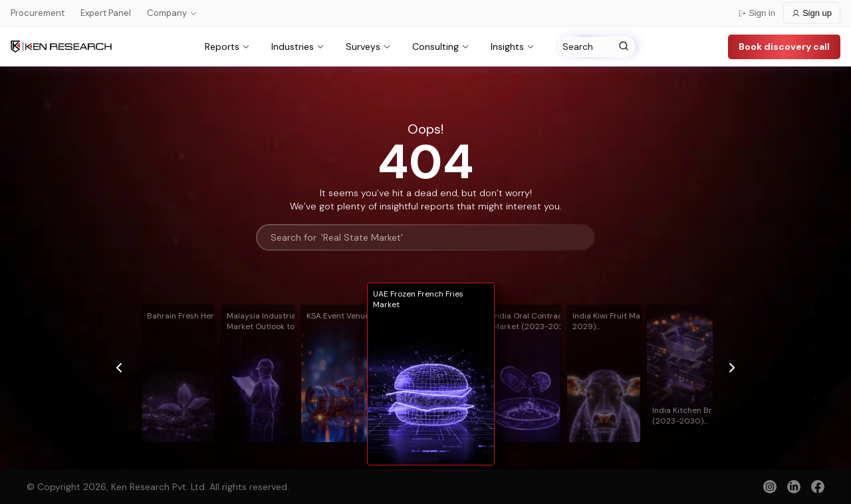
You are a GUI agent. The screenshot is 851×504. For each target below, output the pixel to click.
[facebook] (818, 488)
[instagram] (770, 487)
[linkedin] (794, 487)
